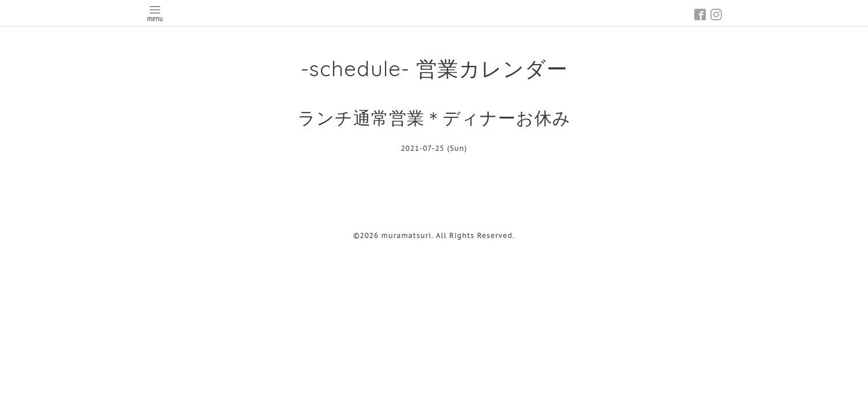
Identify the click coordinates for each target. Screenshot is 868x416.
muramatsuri (407, 235)
